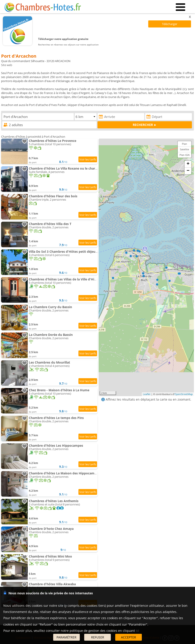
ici (137, 631)
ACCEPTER (129, 637)
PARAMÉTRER (66, 637)
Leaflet (147, 394)
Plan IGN (184, 155)
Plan (184, 144)
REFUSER (98, 637)
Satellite (184, 149)
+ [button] (188, 164)
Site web (7, 65)
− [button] (188, 171)
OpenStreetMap (184, 394)
